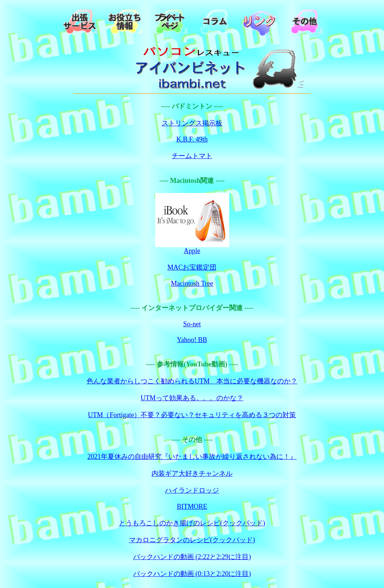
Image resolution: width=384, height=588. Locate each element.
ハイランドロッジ (192, 490)
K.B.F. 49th (192, 139)
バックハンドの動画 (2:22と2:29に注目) (192, 557)
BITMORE (192, 507)
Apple (192, 251)
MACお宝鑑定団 (192, 267)
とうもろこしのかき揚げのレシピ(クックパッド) (192, 523)
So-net (192, 324)
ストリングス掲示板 (192, 123)
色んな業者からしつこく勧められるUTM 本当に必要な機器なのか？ (192, 381)
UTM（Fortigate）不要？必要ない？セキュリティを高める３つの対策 (192, 415)
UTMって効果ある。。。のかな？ (192, 398)
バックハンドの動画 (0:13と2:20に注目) (192, 574)
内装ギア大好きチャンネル (192, 473)
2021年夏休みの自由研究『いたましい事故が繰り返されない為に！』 (192, 457)
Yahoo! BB (192, 340)
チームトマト (192, 156)
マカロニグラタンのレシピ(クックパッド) (192, 540)
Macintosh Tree (192, 283)
